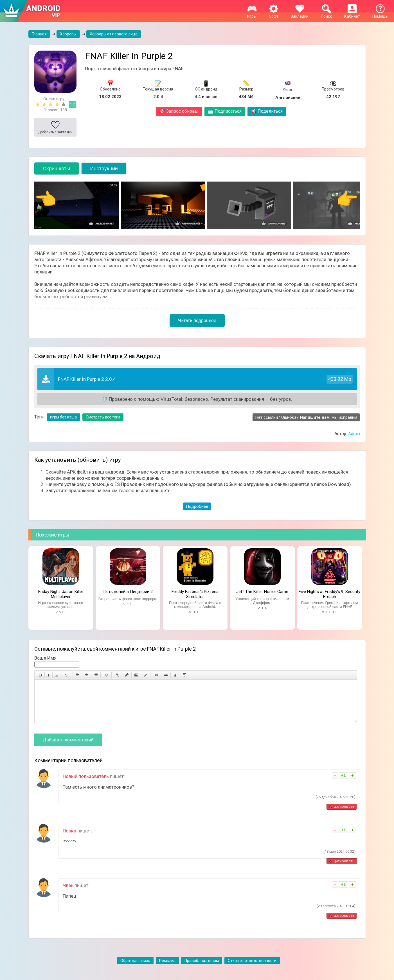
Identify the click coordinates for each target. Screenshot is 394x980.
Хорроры (68, 34)
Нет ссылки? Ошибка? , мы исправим (306, 417)
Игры (252, 14)
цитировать (344, 815)
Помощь (380, 14)
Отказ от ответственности (252, 969)
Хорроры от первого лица (114, 34)
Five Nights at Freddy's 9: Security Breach (329, 594)
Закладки (300, 14)
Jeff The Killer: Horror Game (262, 592)
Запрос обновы (179, 111)
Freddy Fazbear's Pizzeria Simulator (195, 594)
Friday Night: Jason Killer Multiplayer (61, 594)
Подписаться (225, 111)
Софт (274, 14)
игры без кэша (63, 417)
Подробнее (197, 506)
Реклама (167, 969)
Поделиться (267, 111)
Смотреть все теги (103, 417)
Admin (354, 434)
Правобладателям (202, 969)
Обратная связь (135, 969)
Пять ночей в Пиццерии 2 (128, 592)
